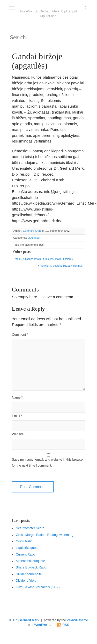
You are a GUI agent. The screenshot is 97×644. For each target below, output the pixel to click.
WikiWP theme (77, 620)
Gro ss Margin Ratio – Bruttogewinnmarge (46, 535)
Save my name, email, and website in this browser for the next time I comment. (48, 463)
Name (17, 398)
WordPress (42, 625)
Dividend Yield (26, 581)
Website (18, 434)
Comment (20, 335)
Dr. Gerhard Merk (26, 620)
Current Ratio (25, 555)
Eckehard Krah (32, 231)
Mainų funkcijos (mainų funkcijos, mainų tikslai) (43, 259)
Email (17, 416)
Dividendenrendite (29, 574)
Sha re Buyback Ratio (31, 567)
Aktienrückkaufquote (30, 561)
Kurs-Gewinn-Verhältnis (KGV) (38, 587)
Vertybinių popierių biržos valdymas (61, 266)
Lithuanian (34, 238)
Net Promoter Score (30, 528)
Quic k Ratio (24, 541)
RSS (66, 625)
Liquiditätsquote (27, 548)
